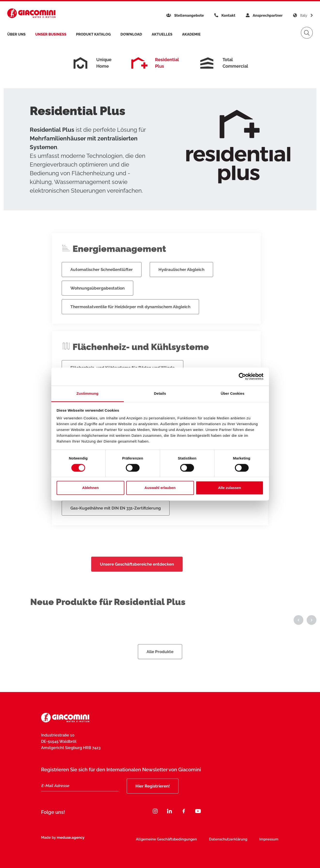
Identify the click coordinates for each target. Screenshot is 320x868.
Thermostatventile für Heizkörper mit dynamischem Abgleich (130, 320)
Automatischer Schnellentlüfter (102, 282)
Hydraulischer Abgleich (181, 282)
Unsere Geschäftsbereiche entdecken (137, 577)
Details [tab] (160, 393)
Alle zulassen (229, 488)
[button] (298, 633)
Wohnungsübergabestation (97, 301)
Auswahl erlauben (160, 488)
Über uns (16, 34)
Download (131, 34)
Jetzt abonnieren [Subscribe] (257, 841)
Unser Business (51, 34)
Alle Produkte (160, 664)
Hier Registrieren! (153, 786)
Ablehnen (90, 488)
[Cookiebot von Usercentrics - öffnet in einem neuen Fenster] (242, 376)
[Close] (291, 829)
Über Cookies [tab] (233, 393)
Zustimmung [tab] (87, 393)
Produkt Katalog (93, 34)
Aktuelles (162, 34)
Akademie (191, 34)
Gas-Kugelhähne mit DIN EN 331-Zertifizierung (116, 521)
